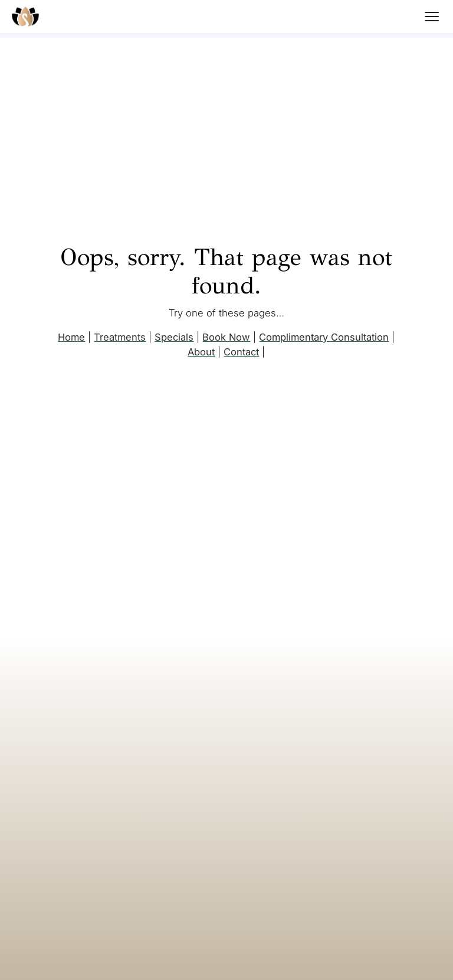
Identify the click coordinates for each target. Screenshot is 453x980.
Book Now (226, 337)
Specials (174, 337)
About (201, 352)
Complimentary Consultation (324, 337)
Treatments (120, 337)
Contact (241, 352)
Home (71, 337)
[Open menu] (432, 17)
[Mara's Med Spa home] (25, 17)
